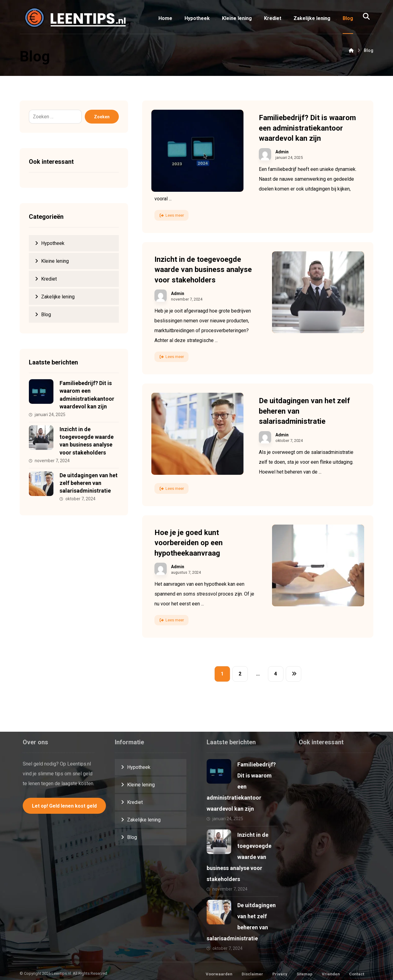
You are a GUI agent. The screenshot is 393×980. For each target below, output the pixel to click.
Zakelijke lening (58, 297)
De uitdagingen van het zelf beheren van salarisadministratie (89, 483)
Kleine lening (55, 261)
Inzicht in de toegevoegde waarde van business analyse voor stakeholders (239, 857)
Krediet (49, 279)
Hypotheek (53, 243)
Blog (46, 315)
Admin (282, 152)
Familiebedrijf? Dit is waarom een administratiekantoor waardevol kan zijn (241, 787)
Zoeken (102, 117)
